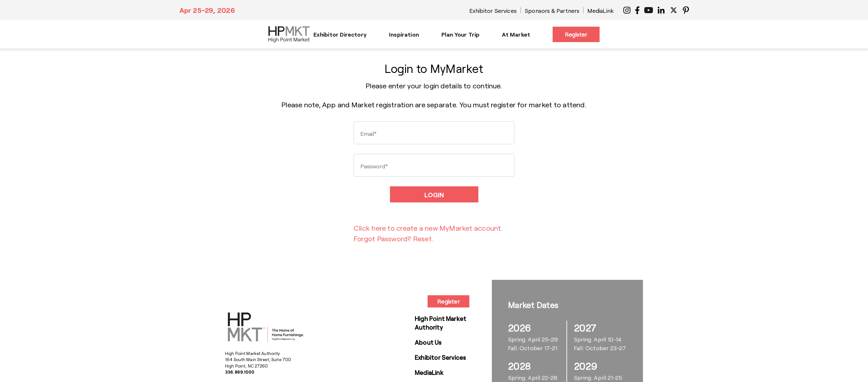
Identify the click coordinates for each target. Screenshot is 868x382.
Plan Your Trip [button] (461, 34)
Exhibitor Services (493, 11)
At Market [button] (516, 34)
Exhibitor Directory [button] (340, 34)
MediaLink (601, 11)
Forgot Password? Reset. (394, 238)
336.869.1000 (240, 372)
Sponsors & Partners (552, 11)
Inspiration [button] (404, 34)
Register (576, 34)
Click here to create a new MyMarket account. (428, 228)
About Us (428, 342)
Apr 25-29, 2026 (207, 10)
